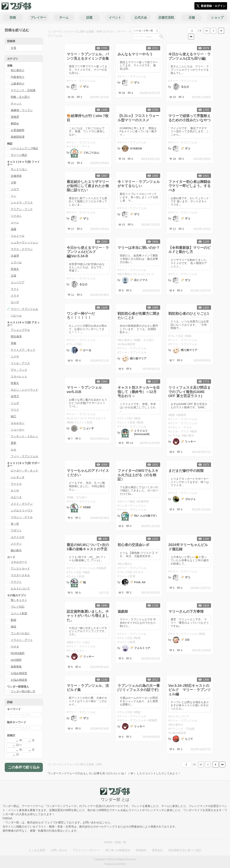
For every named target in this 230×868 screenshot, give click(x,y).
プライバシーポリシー (86, 850)
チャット (16, 103)
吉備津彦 (16, 176)
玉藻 (13, 276)
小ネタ (15, 647)
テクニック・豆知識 (23, 90)
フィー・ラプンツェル (24, 456)
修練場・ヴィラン (22, 110)
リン (13, 196)
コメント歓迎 (19, 613)
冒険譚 (15, 117)
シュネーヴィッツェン (24, 242)
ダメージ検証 (19, 155)
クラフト (16, 582)
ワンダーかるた (20, 633)
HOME (108, 842)
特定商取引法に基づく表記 (185, 850)
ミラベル (16, 262)
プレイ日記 (18, 607)
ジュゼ (15, 403)
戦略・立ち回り (20, 97)
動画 (13, 620)
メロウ (15, 189)
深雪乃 (15, 396)
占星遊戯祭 (18, 130)
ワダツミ (16, 530)
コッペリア (18, 282)
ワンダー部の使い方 (23, 691)
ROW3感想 (18, 653)
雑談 (13, 627)
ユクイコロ (18, 537)
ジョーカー (18, 430)
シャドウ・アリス (22, 202)
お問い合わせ (59, 850)
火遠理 (15, 256)
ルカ (13, 450)
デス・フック (19, 370)
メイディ (16, 544)
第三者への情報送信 (118, 850)
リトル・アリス (20, 363)
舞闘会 (15, 123)
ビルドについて (20, 588)
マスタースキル (20, 575)
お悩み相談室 (19, 673)
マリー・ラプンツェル (24, 309)
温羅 (13, 229)
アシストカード (20, 568)
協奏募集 (16, 667)
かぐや (15, 490)
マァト (15, 289)
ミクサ (15, 356)
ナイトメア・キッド (23, 350)
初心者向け (18, 70)
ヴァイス (16, 484)
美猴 (13, 343)
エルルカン (18, 423)
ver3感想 (16, 660)
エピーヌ (16, 497)
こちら (106, 822)
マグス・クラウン (22, 249)
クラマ (15, 296)
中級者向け (18, 77)
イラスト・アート (22, 640)
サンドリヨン (19, 169)
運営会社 (157, 850)
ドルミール (18, 236)
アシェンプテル (20, 330)
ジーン (15, 222)
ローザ (15, 302)
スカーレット (19, 376)
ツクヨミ (16, 216)
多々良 (15, 524)
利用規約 (141, 850)
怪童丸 (15, 383)
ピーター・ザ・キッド (24, 470)
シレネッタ (18, 477)
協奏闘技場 (18, 137)
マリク (15, 410)
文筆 (13, 48)
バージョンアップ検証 (24, 148)
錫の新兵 (16, 550)
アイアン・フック (22, 209)
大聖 (13, 183)
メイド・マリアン (22, 504)
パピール (16, 316)
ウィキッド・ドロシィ (24, 436)
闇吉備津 (16, 336)
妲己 (13, 416)
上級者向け (18, 84)
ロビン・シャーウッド (24, 390)
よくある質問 (37, 850)
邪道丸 (15, 269)
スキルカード (19, 562)
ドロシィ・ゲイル (22, 517)
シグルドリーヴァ (22, 510)
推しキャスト (19, 600)
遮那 (13, 443)
